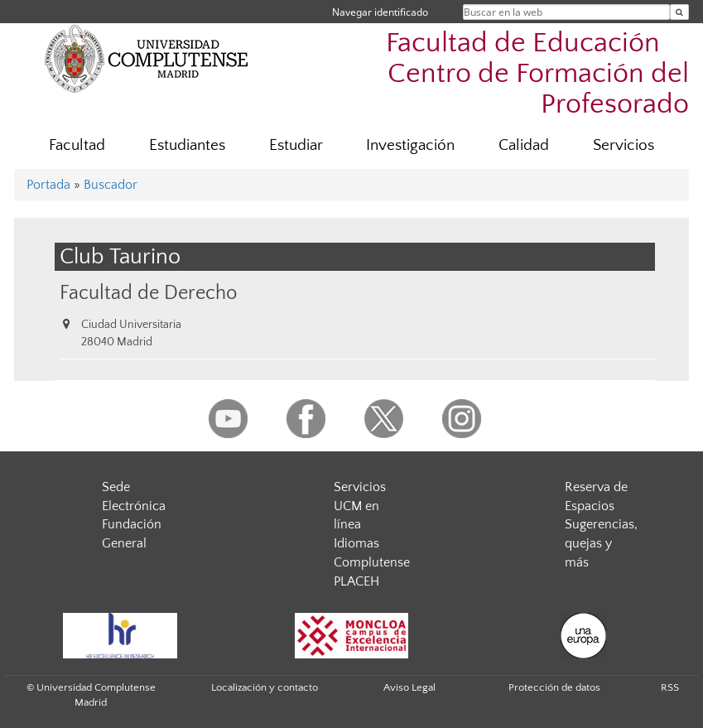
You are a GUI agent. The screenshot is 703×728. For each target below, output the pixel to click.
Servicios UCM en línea (360, 506)
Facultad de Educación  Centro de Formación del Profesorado (537, 74)
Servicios (624, 145)
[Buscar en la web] (679, 12)
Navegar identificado (380, 12)
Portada (48, 185)
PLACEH (356, 581)
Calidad (524, 145)
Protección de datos (554, 687)
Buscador (111, 185)
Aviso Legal (409, 687)
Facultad (77, 145)
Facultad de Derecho (148, 293)
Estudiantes (187, 145)
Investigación (410, 145)
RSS (670, 687)
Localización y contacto (265, 687)
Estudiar (296, 145)
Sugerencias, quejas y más (601, 543)
